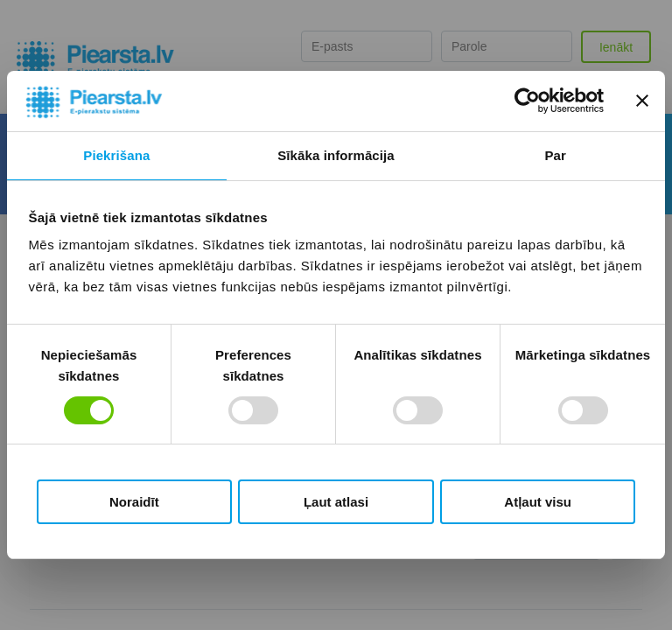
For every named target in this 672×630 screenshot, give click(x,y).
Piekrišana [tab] (116, 155)
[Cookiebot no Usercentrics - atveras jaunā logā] (527, 101)
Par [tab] (555, 155)
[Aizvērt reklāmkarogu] (642, 101)
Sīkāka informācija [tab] (336, 155)
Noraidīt (134, 502)
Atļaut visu (538, 502)
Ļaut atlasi (336, 502)
